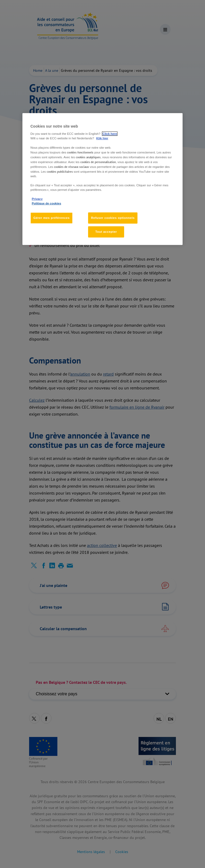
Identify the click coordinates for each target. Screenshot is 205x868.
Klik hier (102, 138)
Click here (110, 134)
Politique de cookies (46, 203)
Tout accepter (106, 232)
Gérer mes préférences (52, 218)
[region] (102, 179)
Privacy (37, 199)
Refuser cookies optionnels (113, 218)
